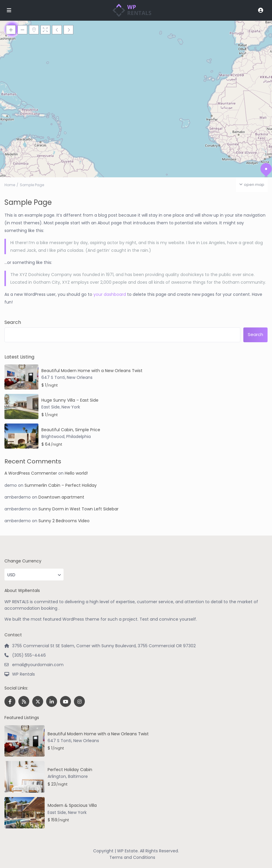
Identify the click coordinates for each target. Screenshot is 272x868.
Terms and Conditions (132, 857)
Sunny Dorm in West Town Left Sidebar (78, 509)
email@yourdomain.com (38, 665)
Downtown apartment (61, 497)
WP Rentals (24, 674)
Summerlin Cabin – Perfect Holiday (61, 485)
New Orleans (80, 377)
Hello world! (76, 473)
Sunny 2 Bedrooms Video (64, 521)
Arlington (57, 776)
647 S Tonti (53, 377)
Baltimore (78, 776)
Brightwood (53, 437)
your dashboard (110, 294)
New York (71, 407)
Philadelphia (78, 437)
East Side (51, 407)
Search (13, 322)
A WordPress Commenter (31, 473)
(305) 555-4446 (29, 655)
